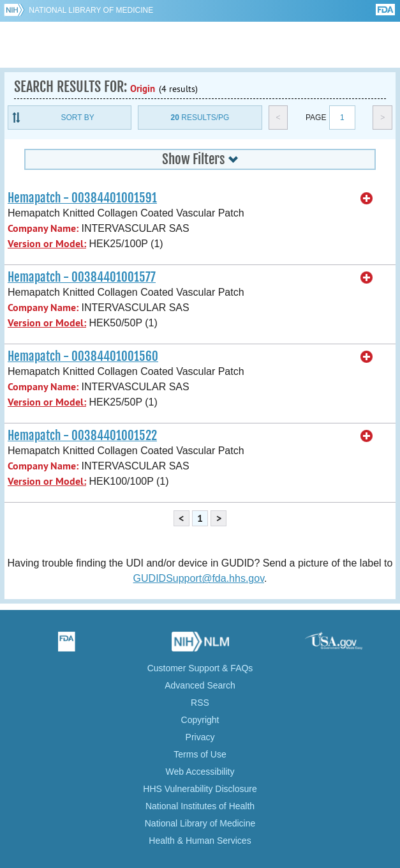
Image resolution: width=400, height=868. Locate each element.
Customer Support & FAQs (200, 668)
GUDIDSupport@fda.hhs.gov (199, 578)
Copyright (200, 720)
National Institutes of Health (200, 806)
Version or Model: (47, 244)
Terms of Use (200, 754)
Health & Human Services (200, 841)
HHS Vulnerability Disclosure (200, 789)
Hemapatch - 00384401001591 (82, 198)
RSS (200, 703)
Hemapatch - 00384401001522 (82, 436)
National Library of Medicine (91, 10)
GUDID (200, 45)
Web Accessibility (200, 772)
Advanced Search (200, 685)
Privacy (200, 737)
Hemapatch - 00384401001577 (82, 277)
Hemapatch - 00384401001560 (83, 356)
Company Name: (43, 228)
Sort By (78, 118)
